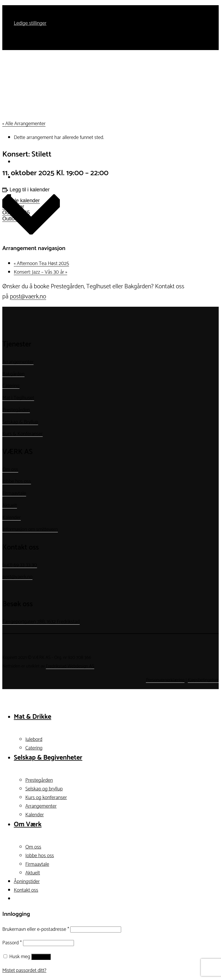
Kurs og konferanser (46, 798)
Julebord (34, 739)
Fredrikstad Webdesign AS (70, 666)
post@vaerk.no (28, 297)
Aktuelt (10, 506)
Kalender (12, 518)
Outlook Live (17, 219)
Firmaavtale (14, 493)
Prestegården (16, 410)
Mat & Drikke (33, 717)
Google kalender (21, 201)
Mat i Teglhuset (18, 398)
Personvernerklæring (165, 680)
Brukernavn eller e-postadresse (36, 929)
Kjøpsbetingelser (203, 680)
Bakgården (13, 374)
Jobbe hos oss (17, 481)
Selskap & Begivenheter (48, 758)
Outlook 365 (16, 213)
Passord (12, 943)
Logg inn (41, 957)
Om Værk (28, 824)
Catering (11, 386)
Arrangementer (18, 362)
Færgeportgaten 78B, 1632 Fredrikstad (41, 622)
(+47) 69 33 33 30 (20, 565)
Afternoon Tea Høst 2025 (41, 264)
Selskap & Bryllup (20, 422)
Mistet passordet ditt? (24, 971)
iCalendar (13, 207)
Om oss (10, 470)
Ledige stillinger (30, 23)
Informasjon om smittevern (30, 529)
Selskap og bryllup (44, 789)
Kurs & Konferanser (22, 434)
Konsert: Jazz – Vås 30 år (40, 272)
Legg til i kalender (29, 190)
